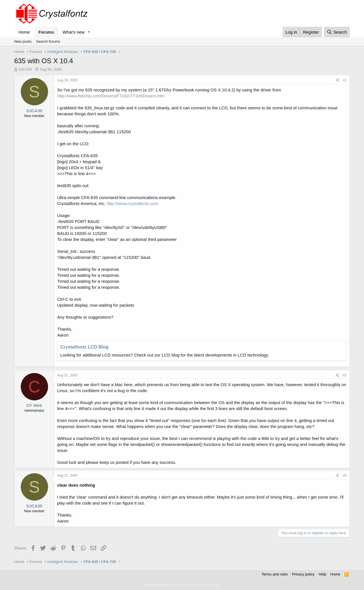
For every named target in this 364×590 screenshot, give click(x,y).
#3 (345, 476)
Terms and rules (275, 574)
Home (24, 32)
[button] (89, 32)
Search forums (48, 41)
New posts (23, 41)
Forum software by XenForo (182, 585)
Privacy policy (303, 574)
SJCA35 (25, 69)
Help (323, 574)
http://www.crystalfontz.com (133, 203)
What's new (74, 32)
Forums (46, 32)
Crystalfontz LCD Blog (84, 347)
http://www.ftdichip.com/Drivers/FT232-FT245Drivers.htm (111, 96)
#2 (345, 375)
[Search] (337, 32)
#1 (345, 80)
